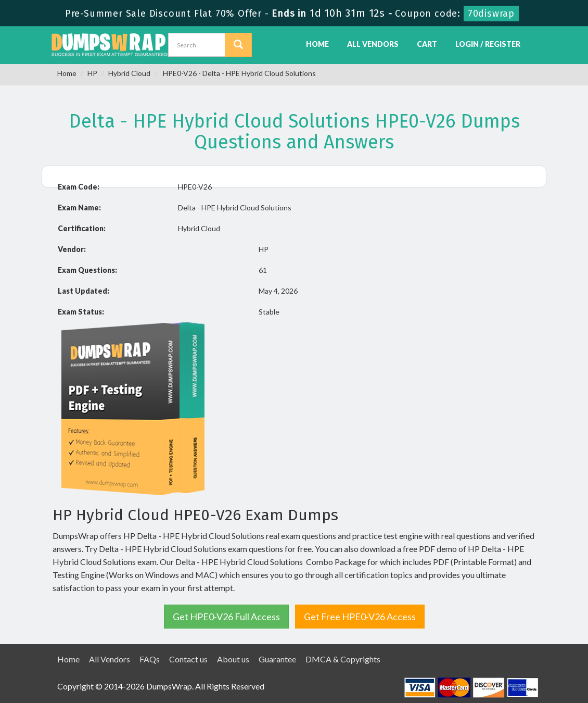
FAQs (150, 659)
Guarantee (277, 659)
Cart (427, 44)
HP (92, 73)
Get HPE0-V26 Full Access (226, 617)
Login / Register (488, 44)
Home (317, 44)
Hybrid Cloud (129, 73)
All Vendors (373, 44)
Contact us (188, 659)
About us (233, 659)
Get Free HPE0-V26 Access (360, 617)
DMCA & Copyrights (343, 659)
